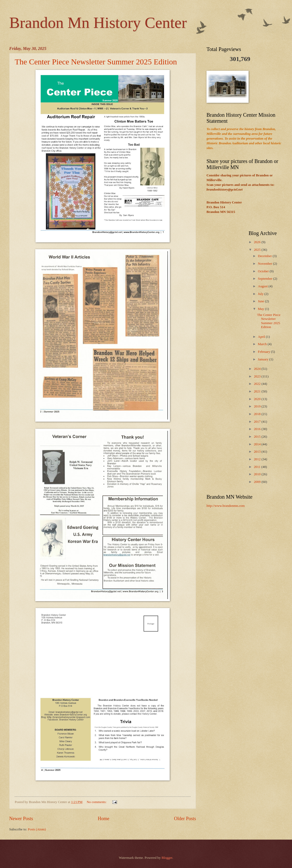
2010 (258, 474)
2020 (258, 399)
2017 (258, 422)
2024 (258, 369)
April (262, 337)
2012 (258, 459)
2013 (258, 452)
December (265, 256)
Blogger (167, 858)
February (264, 352)
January (263, 359)
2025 (258, 250)
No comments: (97, 802)
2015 (258, 437)
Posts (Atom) (37, 829)
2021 (258, 391)
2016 (258, 429)
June (261, 301)
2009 (258, 482)
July (261, 294)
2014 (258, 444)
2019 (258, 406)
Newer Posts (21, 819)
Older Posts (185, 819)
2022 (258, 384)
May (261, 309)
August (263, 286)
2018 (258, 414)
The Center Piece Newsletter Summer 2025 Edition (96, 62)
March (263, 344)
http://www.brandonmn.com (226, 506)
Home (103, 819)
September (265, 279)
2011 (258, 467)
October (264, 271)
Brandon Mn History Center (98, 23)
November (265, 264)
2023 (258, 376)
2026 (258, 242)
